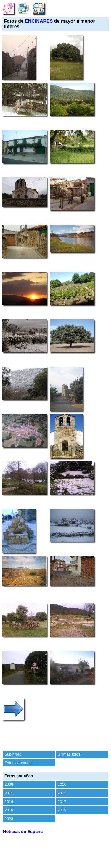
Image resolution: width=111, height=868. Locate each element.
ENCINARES (39, 21)
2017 (62, 802)
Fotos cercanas (18, 763)
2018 (9, 810)
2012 (62, 793)
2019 (62, 810)
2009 (9, 784)
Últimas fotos (69, 754)
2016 (9, 802)
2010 (62, 784)
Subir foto (13, 754)
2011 (9, 793)
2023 (9, 819)
